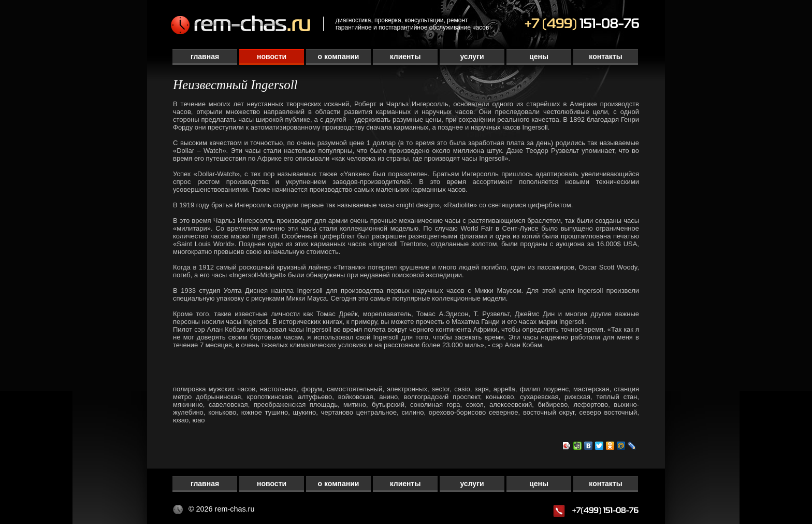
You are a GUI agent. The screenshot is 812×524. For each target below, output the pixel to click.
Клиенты (405, 56)
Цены (539, 56)
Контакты (605, 56)
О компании (339, 56)
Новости (272, 56)
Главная (205, 56)
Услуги (472, 56)
